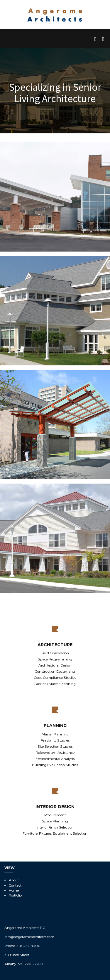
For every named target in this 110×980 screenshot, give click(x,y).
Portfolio (15, 895)
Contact (15, 885)
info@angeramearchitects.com (29, 937)
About (14, 880)
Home (14, 890)
